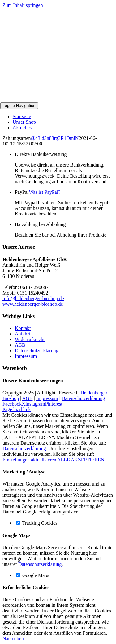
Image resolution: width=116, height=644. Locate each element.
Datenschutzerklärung (37, 351)
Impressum (26, 356)
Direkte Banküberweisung (41, 154)
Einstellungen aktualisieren (30, 460)
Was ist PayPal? (45, 192)
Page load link (17, 409)
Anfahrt (23, 334)
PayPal (38, 192)
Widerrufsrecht (30, 339)
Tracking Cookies (37, 523)
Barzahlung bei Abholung (40, 224)
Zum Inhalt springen (23, 5)
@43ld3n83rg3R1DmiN (55, 138)
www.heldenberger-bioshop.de (33, 304)
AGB (20, 345)
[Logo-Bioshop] (47, 99)
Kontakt (23, 328)
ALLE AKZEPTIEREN (81, 460)
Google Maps (33, 575)
